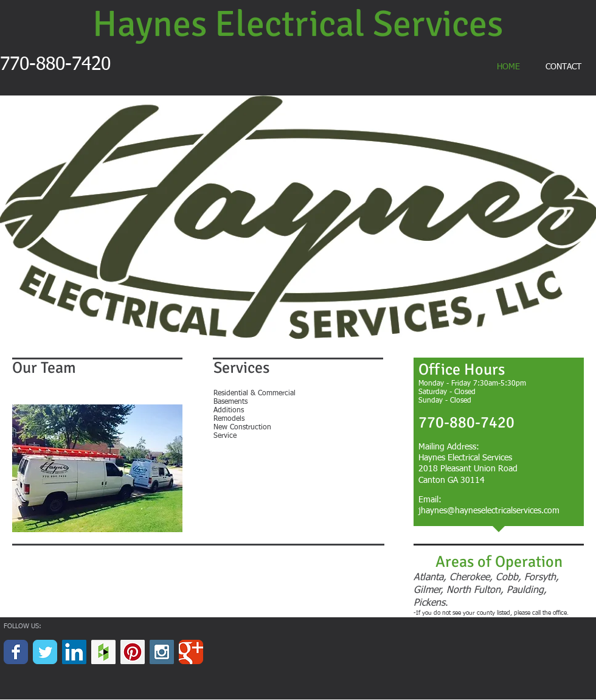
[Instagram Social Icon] (162, 652)
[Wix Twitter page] (45, 652)
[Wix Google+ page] (191, 652)
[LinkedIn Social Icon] (74, 652)
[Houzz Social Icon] (103, 652)
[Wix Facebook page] (16, 652)
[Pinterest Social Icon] (133, 652)
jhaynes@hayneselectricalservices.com (489, 511)
